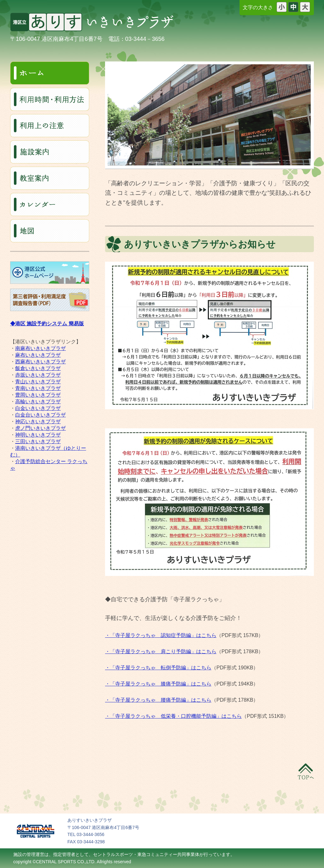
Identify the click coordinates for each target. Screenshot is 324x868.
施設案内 (50, 152)
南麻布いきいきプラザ (40, 348)
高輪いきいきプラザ (38, 402)
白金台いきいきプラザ (40, 415)
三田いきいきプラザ (38, 441)
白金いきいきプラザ (38, 408)
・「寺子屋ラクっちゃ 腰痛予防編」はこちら (158, 700)
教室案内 (50, 178)
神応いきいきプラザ (38, 421)
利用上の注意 (50, 126)
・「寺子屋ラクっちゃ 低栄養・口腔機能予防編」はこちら (173, 716)
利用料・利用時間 (50, 99)
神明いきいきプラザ (38, 435)
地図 (50, 231)
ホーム (50, 73)
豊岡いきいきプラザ (38, 395)
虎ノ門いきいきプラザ (40, 428)
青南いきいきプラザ (38, 388)
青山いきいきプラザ (38, 382)
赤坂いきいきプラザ (38, 375)
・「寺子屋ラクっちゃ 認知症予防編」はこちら (161, 635)
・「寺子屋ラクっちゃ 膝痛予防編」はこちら (158, 684)
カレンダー (50, 204)
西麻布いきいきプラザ (40, 362)
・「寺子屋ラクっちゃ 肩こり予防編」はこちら (161, 651)
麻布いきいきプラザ (38, 355)
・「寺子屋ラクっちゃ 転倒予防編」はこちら (158, 668)
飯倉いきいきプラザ (38, 368)
